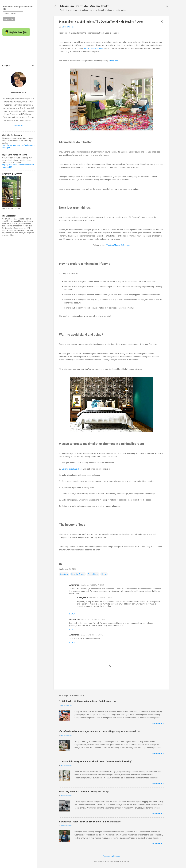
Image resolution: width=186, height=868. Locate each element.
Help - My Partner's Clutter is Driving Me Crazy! (84, 792)
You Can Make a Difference (118, 245)
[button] (162, 22)
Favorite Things (78, 574)
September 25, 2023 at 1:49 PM (93, 585)
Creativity (64, 574)
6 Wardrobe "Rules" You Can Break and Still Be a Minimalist (90, 822)
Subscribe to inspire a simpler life (18, 8)
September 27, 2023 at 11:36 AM (93, 619)
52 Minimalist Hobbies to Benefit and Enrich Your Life (87, 701)
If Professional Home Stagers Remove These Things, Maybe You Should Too (100, 731)
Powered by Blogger (111, 856)
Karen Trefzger (18, 93)
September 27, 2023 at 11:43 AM (101, 598)
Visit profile (18, 126)
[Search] (167, 7)
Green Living (93, 574)
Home (104, 574)
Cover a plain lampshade (72, 469)
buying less (113, 61)
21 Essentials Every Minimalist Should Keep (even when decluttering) (96, 761)
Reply (72, 614)
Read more (158, 723)
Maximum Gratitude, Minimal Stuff (84, 6)
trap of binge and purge (94, 48)
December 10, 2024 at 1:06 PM (92, 635)
